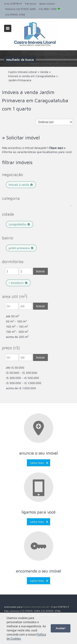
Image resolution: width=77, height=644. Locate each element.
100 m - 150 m (17, 326)
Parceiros (31, 4)
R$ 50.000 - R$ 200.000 (22, 373)
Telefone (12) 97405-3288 (20, 9)
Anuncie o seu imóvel (38, 453)
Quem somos (47, 4)
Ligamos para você (38, 512)
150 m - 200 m (17, 332)
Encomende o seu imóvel (39, 571)
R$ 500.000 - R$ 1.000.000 (24, 383)
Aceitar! (61, 628)
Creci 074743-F (13, 4)
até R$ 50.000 (15, 367)
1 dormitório (18, 283)
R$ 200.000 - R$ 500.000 (22, 378)
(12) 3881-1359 (49, 9)
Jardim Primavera (21, 248)
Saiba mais (37, 463)
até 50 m (13, 316)
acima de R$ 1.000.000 (21, 388)
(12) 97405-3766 (15, 15)
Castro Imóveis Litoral (36, 607)
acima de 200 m (17, 337)
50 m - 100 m (16, 321)
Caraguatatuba (20, 224)
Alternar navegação (8, 28)
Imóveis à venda (21, 185)
